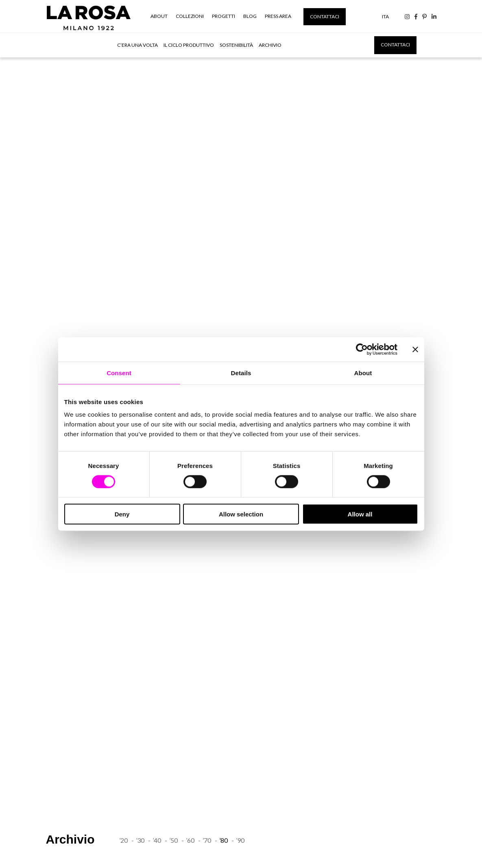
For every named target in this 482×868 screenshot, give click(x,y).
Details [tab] (241, 373)
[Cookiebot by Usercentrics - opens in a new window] (362, 349)
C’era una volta (137, 45)
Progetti (224, 16)
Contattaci (325, 16)
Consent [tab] (119, 373)
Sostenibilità (236, 45)
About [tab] (363, 373)
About (159, 16)
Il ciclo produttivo (189, 45)
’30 (140, 840)
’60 (190, 840)
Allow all (360, 514)
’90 (240, 840)
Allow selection (241, 514)
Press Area (278, 16)
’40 (157, 840)
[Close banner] (415, 349)
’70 (207, 840)
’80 (224, 840)
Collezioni (190, 16)
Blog (250, 16)
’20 (123, 840)
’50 (173, 840)
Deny (122, 514)
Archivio (270, 45)
